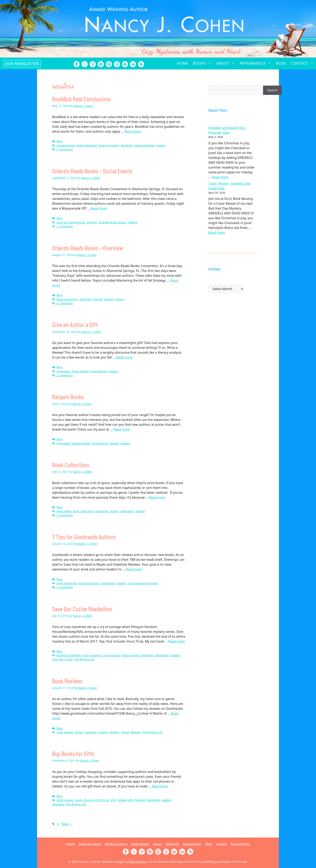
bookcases (102, 511)
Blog (281, 63)
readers (161, 145)
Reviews (136, 732)
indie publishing (144, 145)
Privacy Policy (240, 844)
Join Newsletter (22, 64)
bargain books (66, 145)
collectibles (127, 511)
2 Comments (65, 149)
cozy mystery (111, 655)
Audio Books (140, 844)
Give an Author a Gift (75, 324)
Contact (304, 63)
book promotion (109, 145)
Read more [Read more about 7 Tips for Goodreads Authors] (134, 569)
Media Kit (172, 844)
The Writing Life (84, 659)
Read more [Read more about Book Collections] (157, 497)
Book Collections (71, 464)
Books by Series (90, 844)
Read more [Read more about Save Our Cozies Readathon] (177, 641)
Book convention (67, 299)
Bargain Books (68, 396)
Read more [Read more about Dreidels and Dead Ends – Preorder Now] (220, 177)
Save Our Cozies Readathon (82, 609)
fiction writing (130, 655)
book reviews (81, 371)
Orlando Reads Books (112, 222)
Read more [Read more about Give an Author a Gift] (124, 357)
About (227, 63)
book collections (84, 511)
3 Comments (65, 303)
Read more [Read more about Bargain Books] (122, 429)
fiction (79, 732)
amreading (64, 371)
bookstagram (99, 371)
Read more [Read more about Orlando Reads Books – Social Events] (99, 208)
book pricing (100, 443)
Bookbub (127, 145)
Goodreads (108, 583)
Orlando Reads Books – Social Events (92, 171)
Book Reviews (67, 681)
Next (67, 824)
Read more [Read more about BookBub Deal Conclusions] (133, 131)
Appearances (257, 63)
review (125, 732)
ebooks (114, 443)
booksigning (77, 222)
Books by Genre (116, 844)
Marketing (147, 655)
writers (120, 299)
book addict (64, 511)
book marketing (87, 145)
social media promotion (143, 583)
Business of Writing (69, 655)
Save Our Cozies (62, 659)
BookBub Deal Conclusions (81, 99)
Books (203, 63)
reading (114, 732)
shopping (58, 804)
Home (183, 63)
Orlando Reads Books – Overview (88, 248)
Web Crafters (138, 862)
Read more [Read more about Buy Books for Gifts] (160, 786)
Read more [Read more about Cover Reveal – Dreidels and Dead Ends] (217, 233)
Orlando (92, 222)
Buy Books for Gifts (73, 753)
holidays (140, 800)
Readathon (162, 655)
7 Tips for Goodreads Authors (84, 537)
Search (272, 90)
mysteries (90, 732)
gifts (113, 800)
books (114, 511)
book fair (62, 222)
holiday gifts (125, 800)
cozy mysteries (92, 655)
